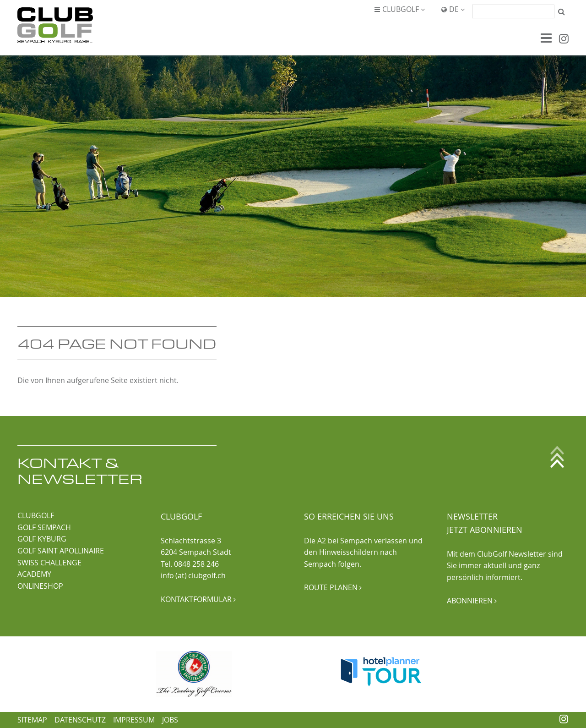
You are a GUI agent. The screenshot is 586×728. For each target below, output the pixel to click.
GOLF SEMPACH (44, 527)
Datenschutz (80, 720)
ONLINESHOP (40, 586)
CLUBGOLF (36, 515)
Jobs (170, 720)
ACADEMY (34, 574)
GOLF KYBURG (42, 539)
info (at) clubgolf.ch (193, 575)
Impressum (134, 720)
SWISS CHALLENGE (49, 563)
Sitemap (32, 720)
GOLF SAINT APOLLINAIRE (61, 551)
